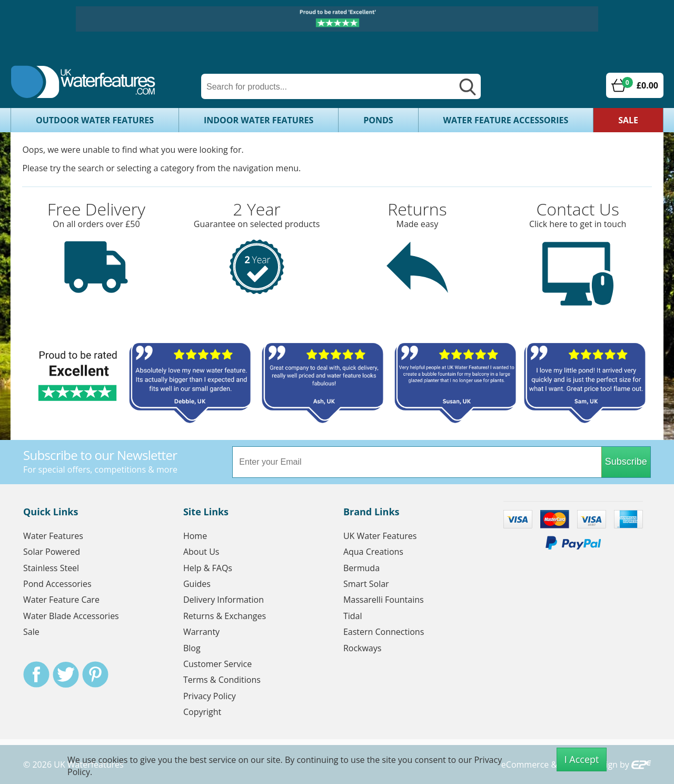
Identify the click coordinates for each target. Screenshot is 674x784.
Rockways (363, 648)
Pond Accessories (57, 584)
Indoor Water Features (259, 120)
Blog (192, 648)
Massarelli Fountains (384, 600)
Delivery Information (224, 600)
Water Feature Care (61, 600)
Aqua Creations (373, 552)
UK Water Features (380, 536)
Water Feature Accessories (506, 120)
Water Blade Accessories (71, 616)
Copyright (202, 712)
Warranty (201, 632)
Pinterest (95, 674)
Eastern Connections (384, 632)
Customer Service (217, 664)
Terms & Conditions (222, 680)
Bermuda (361, 568)
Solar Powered (52, 552)
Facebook (36, 674)
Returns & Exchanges (225, 616)
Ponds (378, 120)
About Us (201, 552)
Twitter (66, 674)
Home (195, 536)
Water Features (53, 536)
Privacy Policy (210, 696)
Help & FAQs (208, 568)
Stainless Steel (51, 568)
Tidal (353, 616)
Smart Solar (366, 584)
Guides (197, 584)
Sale (628, 120)
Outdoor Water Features (95, 120)
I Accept (582, 759)
